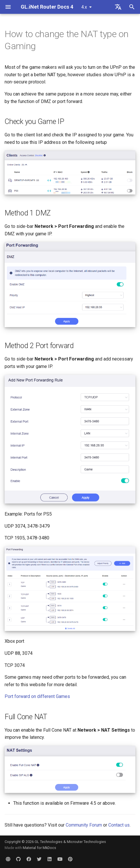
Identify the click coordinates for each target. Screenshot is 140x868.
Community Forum (84, 825)
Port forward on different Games (37, 696)
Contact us (119, 825)
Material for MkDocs (39, 848)
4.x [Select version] (84, 7)
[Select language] (118, 7)
